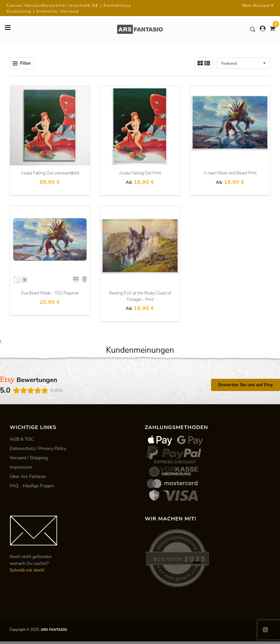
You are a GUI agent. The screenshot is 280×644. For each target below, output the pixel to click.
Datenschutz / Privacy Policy (38, 448)
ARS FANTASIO (54, 630)
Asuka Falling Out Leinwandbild (50, 173)
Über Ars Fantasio (28, 476)
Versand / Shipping (29, 458)
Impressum (21, 467)
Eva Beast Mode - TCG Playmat (50, 293)
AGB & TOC (22, 439)
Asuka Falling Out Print (140, 173)
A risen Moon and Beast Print (230, 173)
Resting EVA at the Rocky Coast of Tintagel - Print (140, 296)
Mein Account (258, 5)
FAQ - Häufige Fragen (32, 486)
